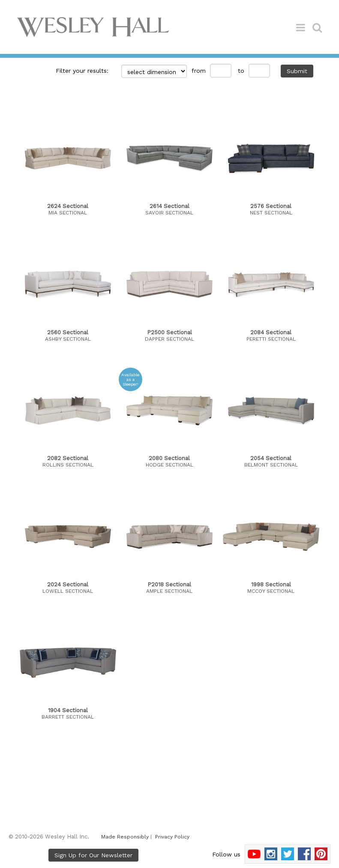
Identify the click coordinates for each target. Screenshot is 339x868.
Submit (297, 71)
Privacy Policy (172, 837)
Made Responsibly (125, 837)
